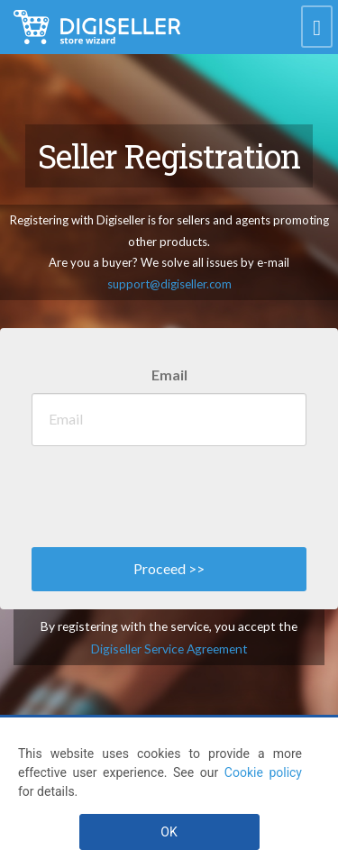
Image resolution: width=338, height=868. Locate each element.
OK (169, 832)
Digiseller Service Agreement (169, 649)
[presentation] (169, 492)
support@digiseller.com (169, 284)
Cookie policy (263, 772)
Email (169, 375)
